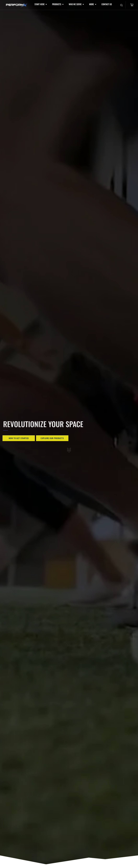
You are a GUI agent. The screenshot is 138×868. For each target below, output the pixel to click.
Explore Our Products (52, 438)
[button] (41, 4)
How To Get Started (19, 438)
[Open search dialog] (121, 5)
